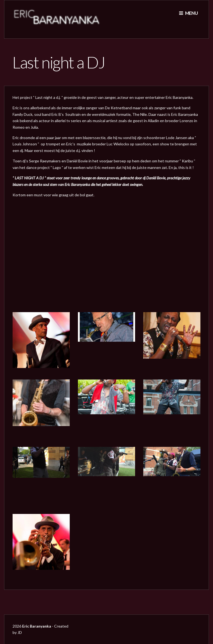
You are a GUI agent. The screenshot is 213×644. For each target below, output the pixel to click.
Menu (188, 13)
